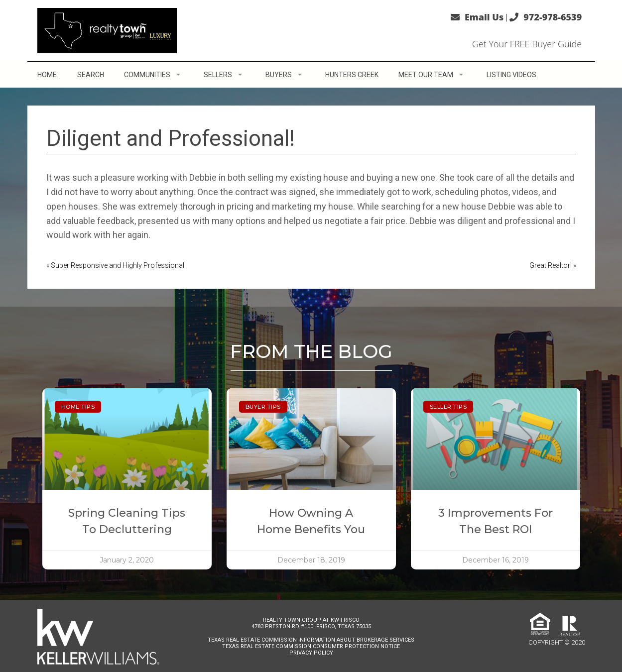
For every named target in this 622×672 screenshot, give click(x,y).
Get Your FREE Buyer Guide (527, 44)
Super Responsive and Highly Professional (118, 265)
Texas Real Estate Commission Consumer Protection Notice (311, 646)
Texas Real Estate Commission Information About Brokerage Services (311, 640)
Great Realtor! (551, 265)
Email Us (484, 17)
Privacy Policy (311, 653)
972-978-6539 (553, 17)
